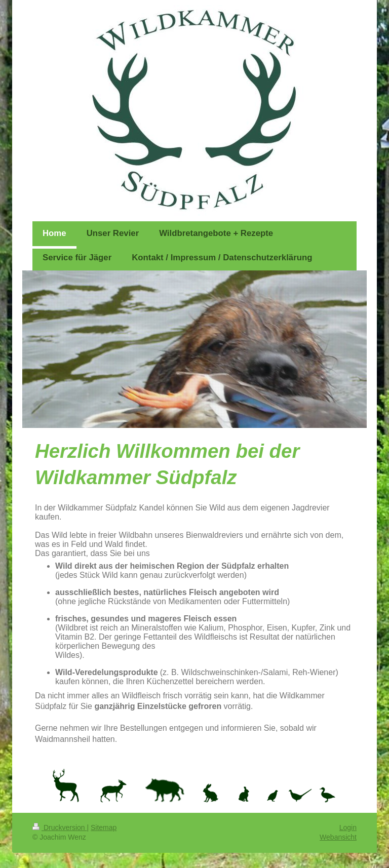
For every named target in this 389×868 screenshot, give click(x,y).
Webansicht (338, 837)
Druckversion (60, 827)
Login (348, 827)
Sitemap (104, 827)
